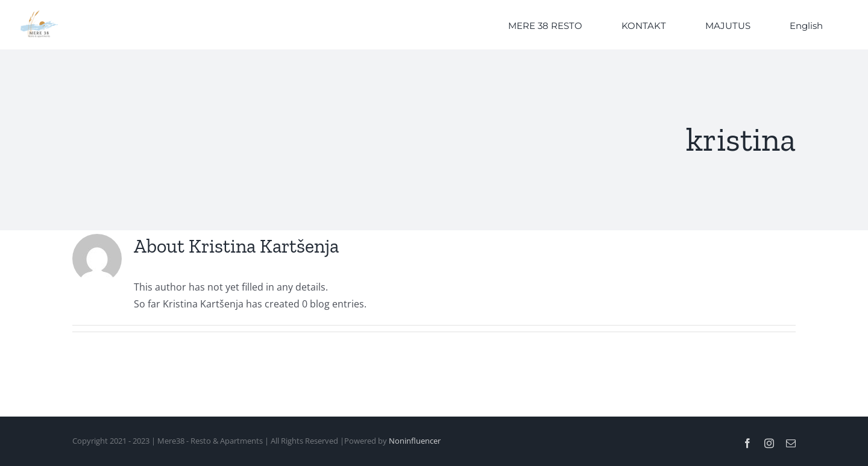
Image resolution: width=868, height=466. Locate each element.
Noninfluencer (415, 441)
